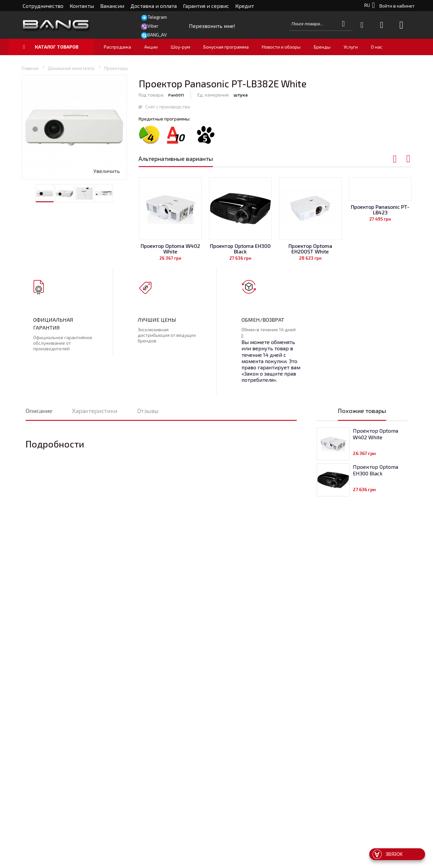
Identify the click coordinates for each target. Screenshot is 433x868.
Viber (153, 26)
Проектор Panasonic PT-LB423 (380, 209)
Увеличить (107, 171)
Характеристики (95, 411)
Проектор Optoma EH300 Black (240, 249)
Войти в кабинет (397, 6)
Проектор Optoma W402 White (170, 249)
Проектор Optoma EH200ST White (310, 249)
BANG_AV (157, 35)
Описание (39, 411)
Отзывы (148, 411)
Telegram (157, 17)
